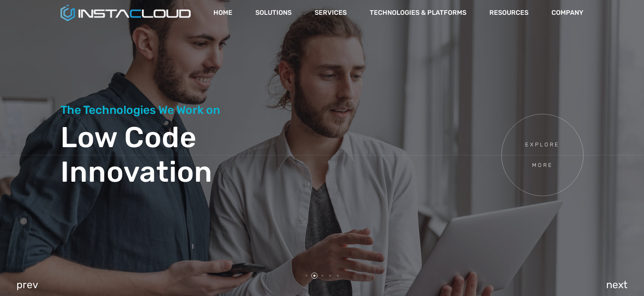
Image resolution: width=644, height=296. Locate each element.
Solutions (273, 13)
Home (223, 13)
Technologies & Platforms (418, 13)
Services (331, 13)
